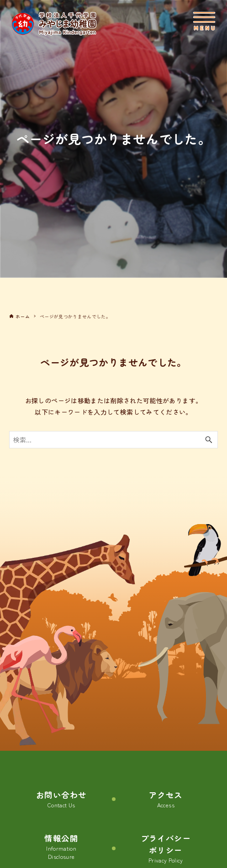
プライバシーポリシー (166, 849)
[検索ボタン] (209, 440)
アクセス (166, 799)
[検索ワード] (113, 440)
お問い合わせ (61, 799)
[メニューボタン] (204, 21)
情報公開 (61, 847)
